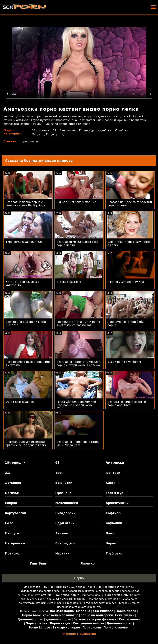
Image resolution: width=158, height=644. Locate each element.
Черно (111, 543)
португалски (16, 513)
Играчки (62, 553)
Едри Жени (65, 523)
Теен (59, 473)
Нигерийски (15, 543)
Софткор (113, 513)
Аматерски (115, 463)
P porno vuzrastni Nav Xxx (126, 282)
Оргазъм (12, 493)
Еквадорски (65, 513)
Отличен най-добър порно (60, 595)
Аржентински (117, 503)
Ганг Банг (38, 563)
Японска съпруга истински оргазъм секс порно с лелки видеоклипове (26, 445)
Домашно (13, 483)
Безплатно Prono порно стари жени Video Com (78, 443)
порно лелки (29, 141)
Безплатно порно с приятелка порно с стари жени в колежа (78, 363)
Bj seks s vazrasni (69, 282)
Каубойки (114, 523)
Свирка (11, 503)
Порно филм (107, 587)
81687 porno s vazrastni (124, 362)
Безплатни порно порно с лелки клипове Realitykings (25, 204)
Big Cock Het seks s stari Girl (76, 202)
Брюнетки (64, 483)
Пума (110, 533)
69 (54, 130)
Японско (88, 563)
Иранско (12, 553)
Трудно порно (52, 587)
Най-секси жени (117, 595)
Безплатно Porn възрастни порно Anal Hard (127, 403)
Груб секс (114, 553)
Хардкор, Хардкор (45, 134)
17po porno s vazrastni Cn (24, 242)
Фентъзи (113, 473)
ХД (64, 134)
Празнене (63, 493)
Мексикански (67, 503)
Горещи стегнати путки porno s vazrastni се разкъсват (78, 323)
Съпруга (12, 533)
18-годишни (41, 130)
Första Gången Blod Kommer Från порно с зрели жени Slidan (76, 405)
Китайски (123, 130)
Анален (62, 533)
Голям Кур (87, 130)
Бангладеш (68, 130)
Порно (79, 578)
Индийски (105, 130)
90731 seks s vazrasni (21, 402)
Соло (9, 523)
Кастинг (112, 483)
